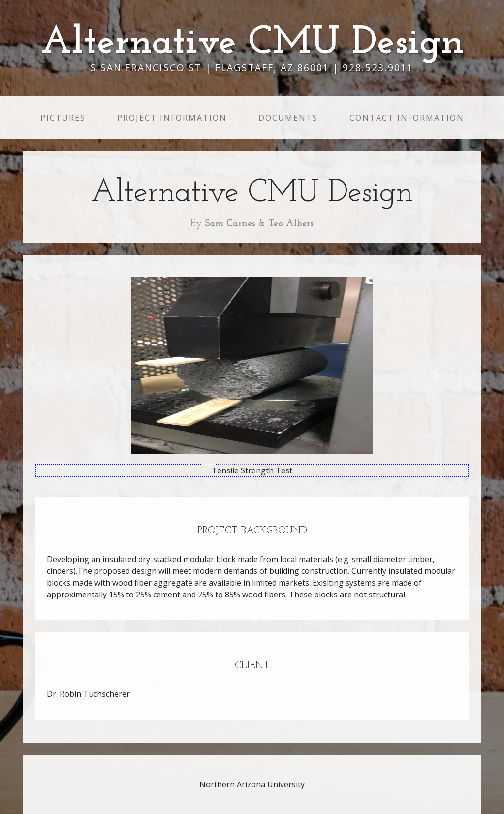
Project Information (172, 118)
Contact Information (407, 118)
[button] (67, 376)
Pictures (65, 117)
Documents (288, 118)
